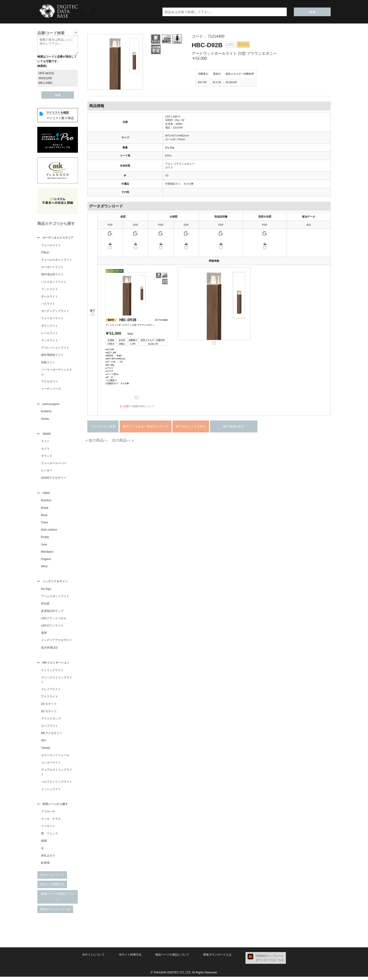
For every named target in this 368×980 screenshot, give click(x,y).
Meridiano (47, 554)
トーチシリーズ (51, 389)
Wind (44, 568)
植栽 (44, 844)
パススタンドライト (54, 282)
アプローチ (48, 815)
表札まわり (48, 859)
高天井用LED (49, 650)
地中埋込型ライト (52, 275)
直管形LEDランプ (52, 613)
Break (45, 510)
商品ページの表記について (58, 900)
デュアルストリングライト (57, 775)
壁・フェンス (50, 837)
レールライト (50, 334)
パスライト (48, 304)
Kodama (46, 412)
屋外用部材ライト (52, 355)
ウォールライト (51, 246)
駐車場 (45, 866)
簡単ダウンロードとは (55, 912)
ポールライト (50, 297)
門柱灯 (45, 253)
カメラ (45, 450)
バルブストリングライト (57, 785)
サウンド (47, 457)
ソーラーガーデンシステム (57, 372)
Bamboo (46, 502)
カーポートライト (52, 268)
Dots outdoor (49, 532)
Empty (45, 539)
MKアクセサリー (52, 736)
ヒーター (47, 472)
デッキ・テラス (51, 822)
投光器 (45, 606)
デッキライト (50, 341)
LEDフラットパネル (54, 621)
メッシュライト (51, 792)
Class (45, 524)
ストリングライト (52, 673)
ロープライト (50, 729)
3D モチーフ (49, 714)
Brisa (44, 517)
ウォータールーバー (54, 465)
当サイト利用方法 (52, 888)
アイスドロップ (51, 721)
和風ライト (48, 363)
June (44, 546)
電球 (44, 635)
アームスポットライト (55, 599)
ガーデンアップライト (55, 311)
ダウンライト (50, 326)
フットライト (50, 290)
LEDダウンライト (52, 628)
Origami (46, 561)
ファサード (48, 829)
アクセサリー (50, 382)
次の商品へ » (123, 440)
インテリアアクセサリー (57, 642)
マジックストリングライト (57, 682)
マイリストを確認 (57, 113)
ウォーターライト (52, 319)
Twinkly (46, 751)
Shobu (45, 420)
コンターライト (51, 765)
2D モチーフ (49, 707)
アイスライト (50, 699)
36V (44, 743)
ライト (45, 443)
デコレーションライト (55, 348)
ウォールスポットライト (57, 260)
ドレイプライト (51, 692)
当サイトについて (52, 878)
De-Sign (46, 591)
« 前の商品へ (96, 440)
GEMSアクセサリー (54, 479)
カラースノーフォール (55, 758)
